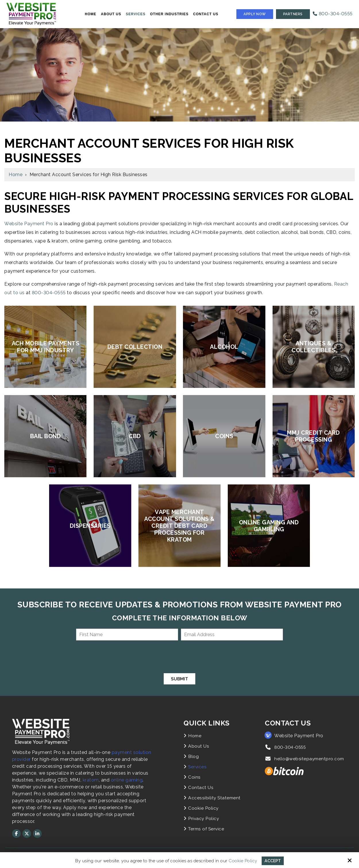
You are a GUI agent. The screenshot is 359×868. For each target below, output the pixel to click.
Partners (293, 14)
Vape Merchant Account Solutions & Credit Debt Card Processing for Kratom (179, 526)
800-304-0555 (333, 14)
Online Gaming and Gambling (269, 526)
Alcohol (224, 347)
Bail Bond (46, 436)
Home (16, 175)
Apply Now (255, 14)
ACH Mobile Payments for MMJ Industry (46, 347)
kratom (91, 780)
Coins (224, 436)
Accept (273, 861)
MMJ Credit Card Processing (313, 436)
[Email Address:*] (232, 635)
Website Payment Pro (29, 224)
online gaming (127, 780)
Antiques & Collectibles (313, 347)
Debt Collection (135, 347)
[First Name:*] (127, 635)
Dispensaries (90, 526)
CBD (135, 436)
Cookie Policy (242, 861)
